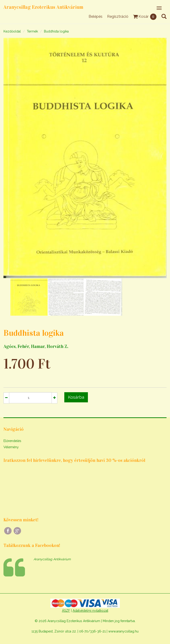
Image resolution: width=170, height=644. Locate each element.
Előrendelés (12, 441)
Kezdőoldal (12, 31)
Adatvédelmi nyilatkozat (90, 611)
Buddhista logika (56, 31)
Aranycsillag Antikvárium (52, 559)
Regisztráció (118, 16)
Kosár (145, 16)
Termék (32, 31)
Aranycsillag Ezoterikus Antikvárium (43, 7)
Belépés (96, 16)
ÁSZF (66, 611)
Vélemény (11, 447)
